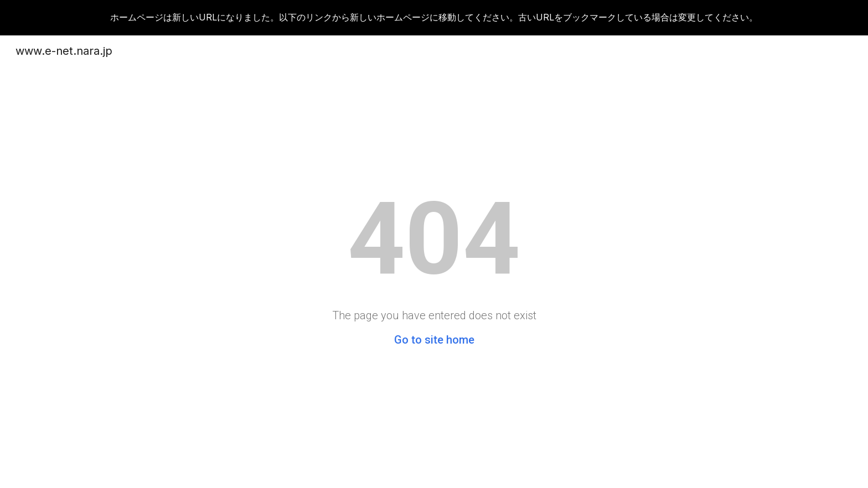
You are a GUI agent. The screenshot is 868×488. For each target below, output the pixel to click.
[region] (434, 18)
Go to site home (434, 340)
